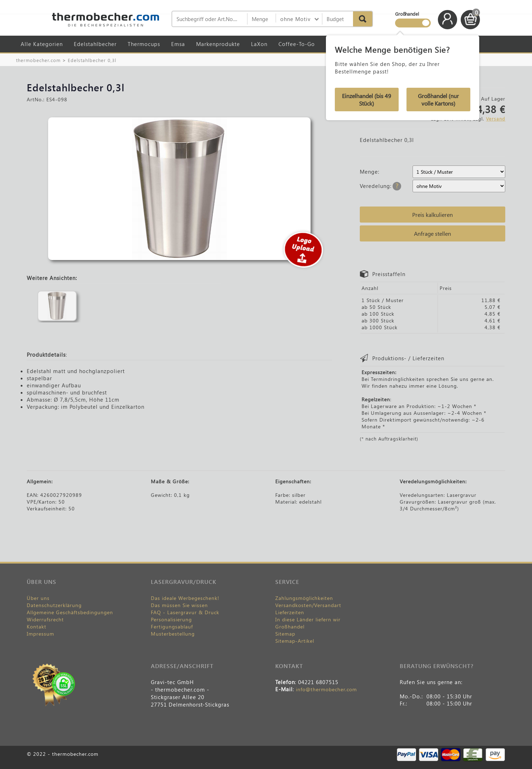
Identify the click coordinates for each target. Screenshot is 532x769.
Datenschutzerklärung (54, 605)
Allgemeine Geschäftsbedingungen (70, 612)
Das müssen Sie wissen (179, 605)
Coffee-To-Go (297, 44)
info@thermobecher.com (326, 689)
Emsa (178, 44)
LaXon (259, 44)
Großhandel (290, 627)
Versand (496, 119)
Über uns (38, 598)
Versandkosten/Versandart (308, 605)
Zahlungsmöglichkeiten (304, 598)
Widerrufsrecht (45, 619)
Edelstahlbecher (95, 44)
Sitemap (285, 634)
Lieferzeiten (290, 612)
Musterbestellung (173, 634)
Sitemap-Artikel (295, 641)
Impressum (40, 634)
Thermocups (144, 44)
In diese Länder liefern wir (308, 619)
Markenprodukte (218, 44)
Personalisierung (171, 619)
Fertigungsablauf (172, 627)
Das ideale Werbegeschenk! (185, 598)
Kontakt (37, 627)
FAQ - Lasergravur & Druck (185, 612)
